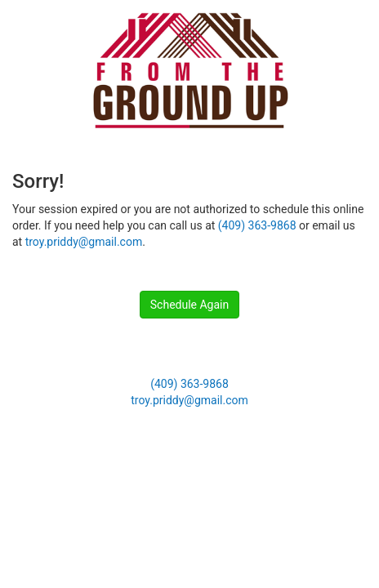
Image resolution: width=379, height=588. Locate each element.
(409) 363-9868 (257, 225)
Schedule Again (189, 305)
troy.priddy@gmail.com (84, 242)
